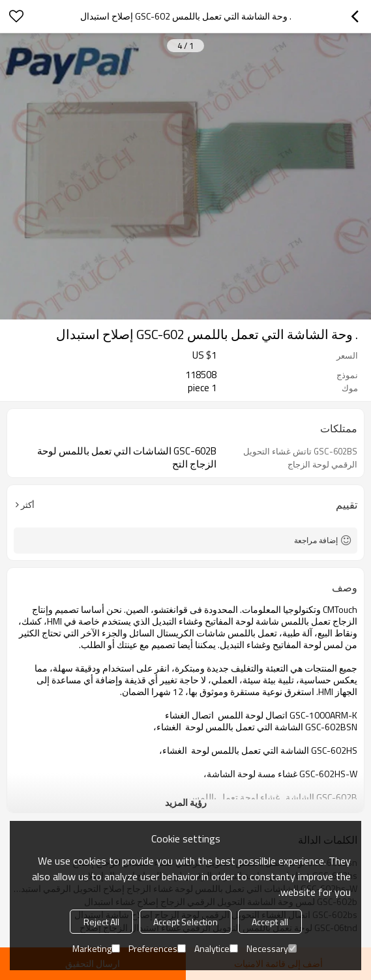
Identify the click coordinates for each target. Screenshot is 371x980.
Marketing (96, 948)
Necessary (272, 948)
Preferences (157, 948)
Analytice (216, 948)
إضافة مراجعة (316, 540)
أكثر (28, 505)
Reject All (101, 922)
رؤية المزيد (186, 802)
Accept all (270, 922)
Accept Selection (185, 922)
